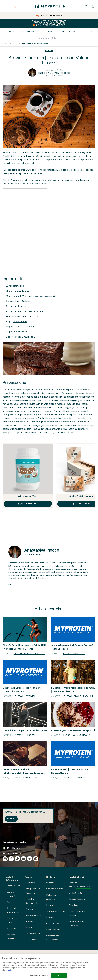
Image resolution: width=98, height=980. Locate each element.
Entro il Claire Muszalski (78, 696)
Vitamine (30, 921)
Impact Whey (20, 296)
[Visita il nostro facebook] (11, 859)
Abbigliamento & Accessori (33, 891)
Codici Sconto (76, 893)
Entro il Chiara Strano (77, 735)
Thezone (15, 44)
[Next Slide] (93, 481)
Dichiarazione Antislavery (52, 897)
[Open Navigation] (5, 6)
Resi (9, 902)
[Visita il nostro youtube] (23, 859)
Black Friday (74, 905)
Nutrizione (30, 883)
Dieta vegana (31, 940)
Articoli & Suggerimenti (32, 901)
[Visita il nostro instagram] (5, 859)
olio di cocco (20, 332)
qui (9, 970)
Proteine (29, 909)
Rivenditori (51, 917)
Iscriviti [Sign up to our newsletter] (11, 819)
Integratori (48, 31)
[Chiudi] (94, 958)
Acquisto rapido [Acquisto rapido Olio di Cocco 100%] (28, 504)
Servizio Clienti (13, 886)
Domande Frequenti (11, 894)
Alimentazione (69, 31)
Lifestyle (88, 31)
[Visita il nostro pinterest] (36, 859)
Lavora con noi (53, 930)
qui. (10, 584)
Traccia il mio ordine (12, 920)
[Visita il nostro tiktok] (17, 859)
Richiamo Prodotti (11, 937)
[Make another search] (49, 38)
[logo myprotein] (50, 6)
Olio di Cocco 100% (28, 496)
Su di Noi (50, 883)
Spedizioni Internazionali (13, 910)
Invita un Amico (80, 885)
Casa (7, 44)
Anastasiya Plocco (42, 550)
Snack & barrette (33, 915)
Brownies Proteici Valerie (38, 44)
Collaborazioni (53, 923)
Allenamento (28, 31)
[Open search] (14, 6)
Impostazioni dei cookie (15, 842)
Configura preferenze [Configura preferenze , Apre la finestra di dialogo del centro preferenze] (39, 975)
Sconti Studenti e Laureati (77, 913)
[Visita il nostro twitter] (30, 859)
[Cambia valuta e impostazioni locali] (49, 848)
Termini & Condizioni (56, 911)
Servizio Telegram (77, 899)
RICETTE (49, 51)
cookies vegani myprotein (21, 337)
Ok (59, 975)
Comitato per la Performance (53, 938)
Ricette (23, 44)
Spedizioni (11, 929)
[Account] (86, 6)
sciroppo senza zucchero (32, 311)
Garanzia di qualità (55, 889)
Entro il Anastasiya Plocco (54, 73)
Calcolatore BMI (33, 934)
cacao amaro (20, 322)
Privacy (50, 905)
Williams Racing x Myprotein (77, 923)
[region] (49, 967)
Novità (10, 31)
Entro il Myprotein (74, 654)
